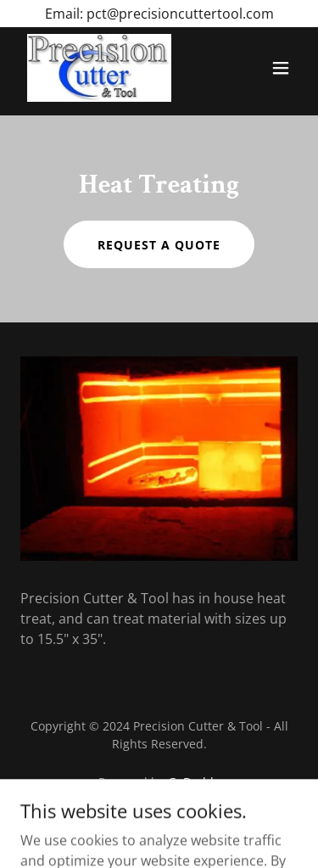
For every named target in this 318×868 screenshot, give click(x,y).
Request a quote (159, 245)
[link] (99, 68)
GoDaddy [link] (194, 782)
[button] (281, 68)
